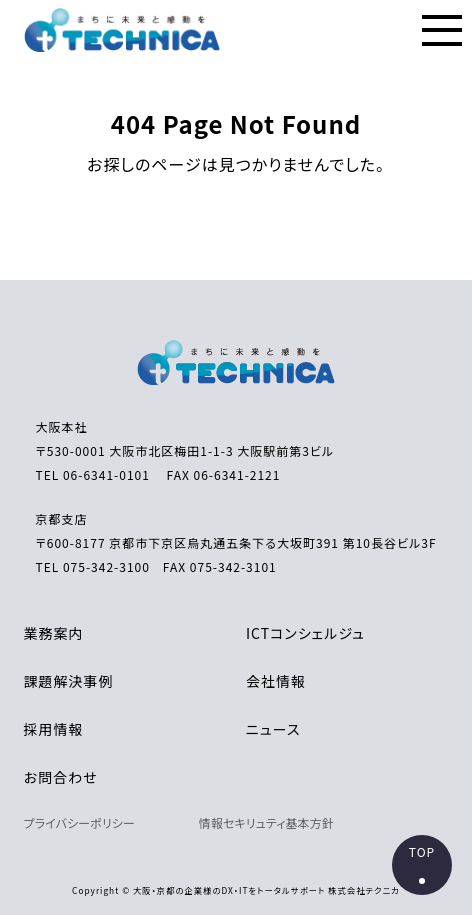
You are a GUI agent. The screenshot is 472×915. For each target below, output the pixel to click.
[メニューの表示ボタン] (442, 30)
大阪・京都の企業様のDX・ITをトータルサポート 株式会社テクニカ (266, 890)
